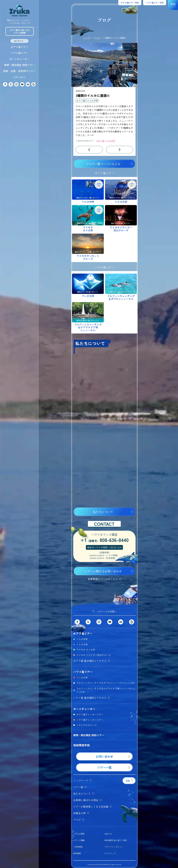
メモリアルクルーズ (86, 725)
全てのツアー (19, 41)
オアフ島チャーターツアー (90, 714)
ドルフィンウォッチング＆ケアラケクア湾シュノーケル (106, 690)
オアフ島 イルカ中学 (106, 141)
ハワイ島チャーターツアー (90, 720)
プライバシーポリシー (114, 847)
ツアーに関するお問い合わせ (103, 571)
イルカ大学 (82, 644)
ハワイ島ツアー (19, 53)
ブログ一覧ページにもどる (103, 164)
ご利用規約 (78, 847)
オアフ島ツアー (19, 47)
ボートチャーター (19, 59)
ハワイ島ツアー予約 (155, 3)
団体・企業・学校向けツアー (19, 71)
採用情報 (77, 853)
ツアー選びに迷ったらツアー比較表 (20, 31)
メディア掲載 (79, 840)
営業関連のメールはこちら (103, 579)
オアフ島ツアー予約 (130, 3)
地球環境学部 (81, 745)
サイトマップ (110, 853)
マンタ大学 (82, 677)
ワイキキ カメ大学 (86, 650)
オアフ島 (81, 101)
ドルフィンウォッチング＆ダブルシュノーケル (105, 683)
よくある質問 (79, 834)
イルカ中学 (92, 101)
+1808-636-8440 (104, 540)
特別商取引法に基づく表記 (116, 840)
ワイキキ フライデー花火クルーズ (94, 655)
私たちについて (103, 512)
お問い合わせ (19, 77)
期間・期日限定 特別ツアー (19, 65)
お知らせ (108, 834)
